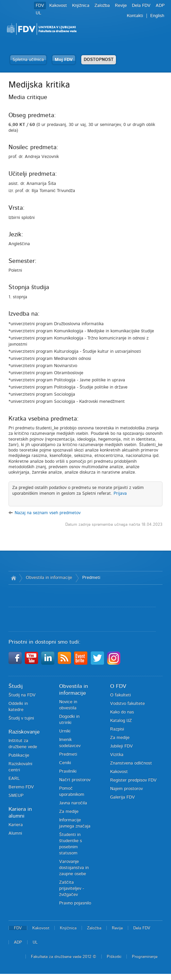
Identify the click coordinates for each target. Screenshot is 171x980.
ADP (160, 6)
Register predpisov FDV (133, 780)
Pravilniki (68, 771)
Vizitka (117, 755)
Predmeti (91, 578)
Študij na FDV (22, 695)
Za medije (69, 812)
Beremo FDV (21, 787)
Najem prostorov (126, 789)
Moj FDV (64, 60)
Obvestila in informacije (49, 578)
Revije (121, 6)
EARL (14, 779)
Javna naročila (73, 803)
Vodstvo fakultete (127, 704)
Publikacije (19, 755)
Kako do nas (122, 712)
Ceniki (65, 763)
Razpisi (117, 729)
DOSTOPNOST (99, 60)
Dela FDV (141, 6)
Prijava (120, 494)
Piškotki (114, 957)
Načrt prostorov (75, 780)
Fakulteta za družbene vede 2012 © (64, 957)
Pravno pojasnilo (75, 903)
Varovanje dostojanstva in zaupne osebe (74, 868)
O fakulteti (121, 695)
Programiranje (145, 957)
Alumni (15, 833)
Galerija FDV (123, 797)
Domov (14, 578)
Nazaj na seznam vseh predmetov (48, 513)
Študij (16, 686)
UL (38, 13)
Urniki (65, 731)
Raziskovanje (24, 732)
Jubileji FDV (122, 746)
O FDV (118, 686)
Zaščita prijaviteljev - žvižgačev (72, 889)
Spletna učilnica (28, 60)
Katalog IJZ (121, 721)
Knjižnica (81, 6)
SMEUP (16, 796)
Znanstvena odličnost (131, 763)
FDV (40, 6)
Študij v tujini (21, 718)
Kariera (16, 825)
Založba (102, 6)
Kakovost (58, 6)
